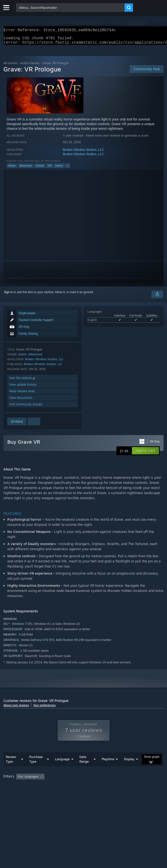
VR (50, 169)
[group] (84, 790)
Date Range (84, 769)
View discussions (21, 401)
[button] (145, 454)
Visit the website (23, 381)
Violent (40, 169)
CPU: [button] (90, 793)
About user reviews (16, 708)
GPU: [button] (106, 793)
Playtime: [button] (115, 786)
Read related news (22, 394)
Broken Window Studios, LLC (83, 153)
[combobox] (70, 8)
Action (12, 169)
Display (129, 769)
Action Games (30, 66)
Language (62, 769)
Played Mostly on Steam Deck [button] (24, 793)
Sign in (8, 295)
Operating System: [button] (65, 793)
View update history (23, 387)
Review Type (11, 769)
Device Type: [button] (128, 793)
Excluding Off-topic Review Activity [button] (77, 786)
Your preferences (44, 708)
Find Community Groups (26, 407)
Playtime (108, 769)
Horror (59, 169)
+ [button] (68, 169)
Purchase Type (36, 769)
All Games (10, 66)
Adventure (26, 169)
